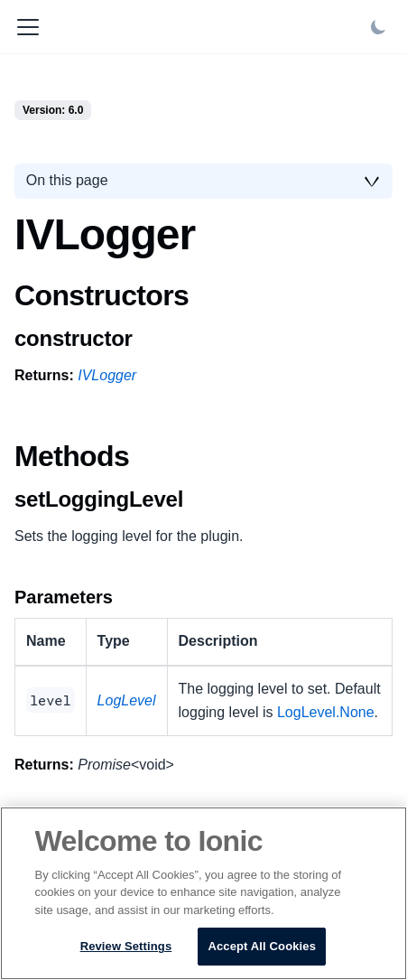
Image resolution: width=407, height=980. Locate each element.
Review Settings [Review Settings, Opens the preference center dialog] (126, 946)
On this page (67, 180)
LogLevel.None (326, 712)
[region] (203, 893)
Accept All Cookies (262, 946)
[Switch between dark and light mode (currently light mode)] (378, 27)
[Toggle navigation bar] (28, 27)
